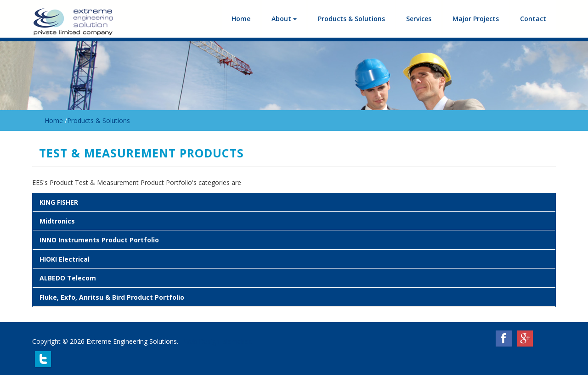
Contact (533, 19)
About (284, 19)
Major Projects (476, 19)
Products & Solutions (351, 19)
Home (241, 19)
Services (419, 19)
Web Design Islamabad (218, 341)
